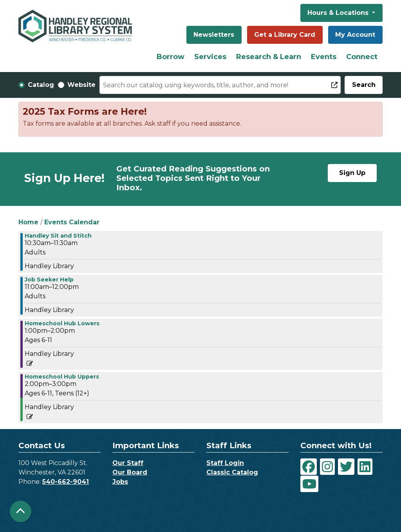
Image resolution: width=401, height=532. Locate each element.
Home (28, 222)
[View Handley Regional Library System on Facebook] (309, 467)
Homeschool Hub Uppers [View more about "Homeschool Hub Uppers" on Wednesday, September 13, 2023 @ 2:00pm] (62, 377)
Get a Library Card (285, 35)
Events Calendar (72, 222)
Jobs (120, 482)
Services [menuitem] (210, 57)
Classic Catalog (232, 472)
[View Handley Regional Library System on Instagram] (327, 467)
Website (81, 85)
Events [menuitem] (324, 57)
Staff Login (225, 463)
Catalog (41, 85)
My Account (355, 35)
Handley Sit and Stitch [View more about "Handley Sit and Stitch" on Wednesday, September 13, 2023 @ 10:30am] (58, 236)
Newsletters (214, 35)
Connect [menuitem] (362, 57)
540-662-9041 (66, 482)
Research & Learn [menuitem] (269, 57)
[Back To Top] (21, 511)
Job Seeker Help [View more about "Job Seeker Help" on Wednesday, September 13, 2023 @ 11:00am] (49, 280)
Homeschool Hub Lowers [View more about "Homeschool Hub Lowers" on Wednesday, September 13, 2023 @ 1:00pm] (62, 323)
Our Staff (128, 463)
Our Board (130, 472)
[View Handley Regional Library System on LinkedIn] (365, 467)
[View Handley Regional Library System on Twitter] (346, 467)
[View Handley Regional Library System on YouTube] (309, 484)
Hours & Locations (339, 13)
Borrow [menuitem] (171, 57)
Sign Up (352, 173)
